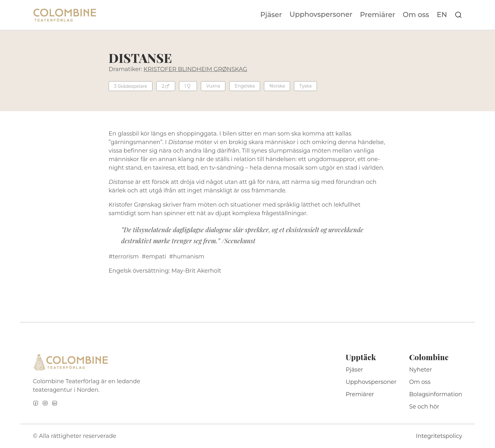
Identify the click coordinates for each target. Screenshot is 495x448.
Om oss (416, 15)
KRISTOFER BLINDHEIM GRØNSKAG (195, 69)
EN (442, 15)
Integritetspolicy (439, 436)
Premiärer (378, 15)
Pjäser (271, 15)
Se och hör (424, 407)
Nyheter (421, 370)
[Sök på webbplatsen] (458, 15)
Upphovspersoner (321, 14)
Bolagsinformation (436, 394)
